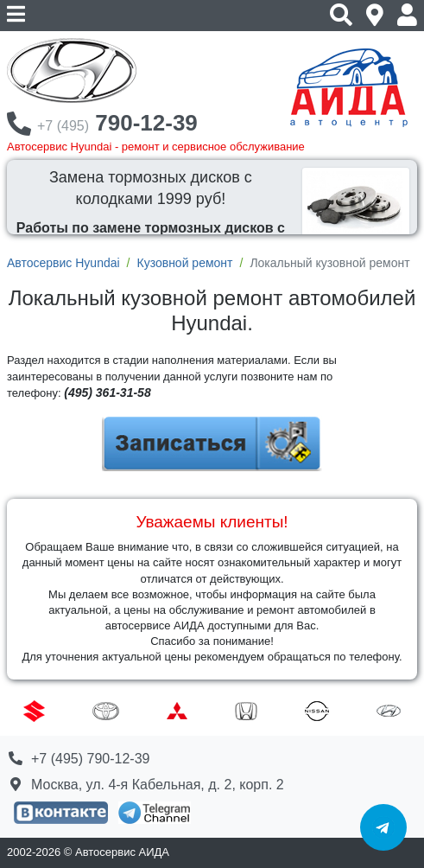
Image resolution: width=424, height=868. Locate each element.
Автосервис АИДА (122, 852)
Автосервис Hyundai (63, 263)
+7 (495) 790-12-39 (90, 759)
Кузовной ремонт (184, 263)
